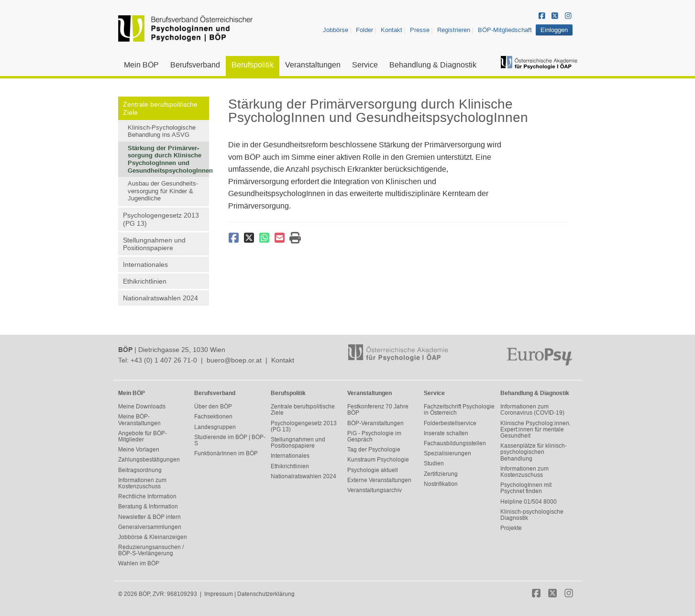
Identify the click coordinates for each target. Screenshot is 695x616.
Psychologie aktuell (373, 470)
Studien (434, 463)
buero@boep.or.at (234, 360)
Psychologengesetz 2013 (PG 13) (161, 219)
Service (365, 65)
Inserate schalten (446, 433)
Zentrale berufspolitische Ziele (160, 108)
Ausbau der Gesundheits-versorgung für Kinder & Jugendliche (163, 191)
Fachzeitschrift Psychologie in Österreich (459, 410)
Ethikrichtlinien (145, 281)
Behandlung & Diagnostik (433, 65)
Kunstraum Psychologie (378, 460)
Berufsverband (195, 65)
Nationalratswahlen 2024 (160, 298)
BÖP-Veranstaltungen (375, 423)
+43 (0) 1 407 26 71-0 (164, 360)
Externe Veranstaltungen (379, 480)
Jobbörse (336, 30)
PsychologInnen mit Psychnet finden (526, 488)
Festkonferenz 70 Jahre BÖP (378, 410)
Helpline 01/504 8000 (529, 502)
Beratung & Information (148, 506)
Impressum (219, 594)
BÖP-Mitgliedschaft (505, 30)
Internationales (145, 264)
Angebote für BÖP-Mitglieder (143, 436)
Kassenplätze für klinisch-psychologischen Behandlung (534, 452)
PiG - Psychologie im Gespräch (374, 436)
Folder (364, 30)
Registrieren (454, 30)
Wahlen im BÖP (139, 563)
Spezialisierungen (447, 453)
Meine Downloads (142, 407)
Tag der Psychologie (374, 450)
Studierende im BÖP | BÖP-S (230, 440)
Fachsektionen (213, 417)
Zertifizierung (441, 474)
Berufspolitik (253, 65)
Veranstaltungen (313, 65)
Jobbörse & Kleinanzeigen (153, 537)
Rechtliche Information (147, 496)
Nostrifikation (441, 484)
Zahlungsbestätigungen (149, 460)
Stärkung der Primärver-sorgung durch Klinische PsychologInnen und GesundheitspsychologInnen (168, 159)
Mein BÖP (141, 65)
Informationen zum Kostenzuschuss (142, 483)
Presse (420, 30)
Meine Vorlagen (139, 450)
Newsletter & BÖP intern (149, 517)
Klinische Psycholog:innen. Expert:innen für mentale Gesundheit (535, 429)
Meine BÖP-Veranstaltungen (139, 420)
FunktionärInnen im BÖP (226, 453)
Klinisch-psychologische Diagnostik (532, 515)
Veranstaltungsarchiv (375, 490)
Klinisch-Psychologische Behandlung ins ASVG (162, 131)
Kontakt (392, 30)
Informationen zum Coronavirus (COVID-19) (532, 410)
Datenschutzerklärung (266, 594)
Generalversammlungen (150, 527)
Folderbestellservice (450, 423)
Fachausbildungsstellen (455, 443)
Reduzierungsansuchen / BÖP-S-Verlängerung (151, 550)
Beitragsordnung (140, 470)
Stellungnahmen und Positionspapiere (154, 244)
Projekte (511, 528)
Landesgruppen (215, 427)
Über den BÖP (213, 407)
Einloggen (554, 30)
